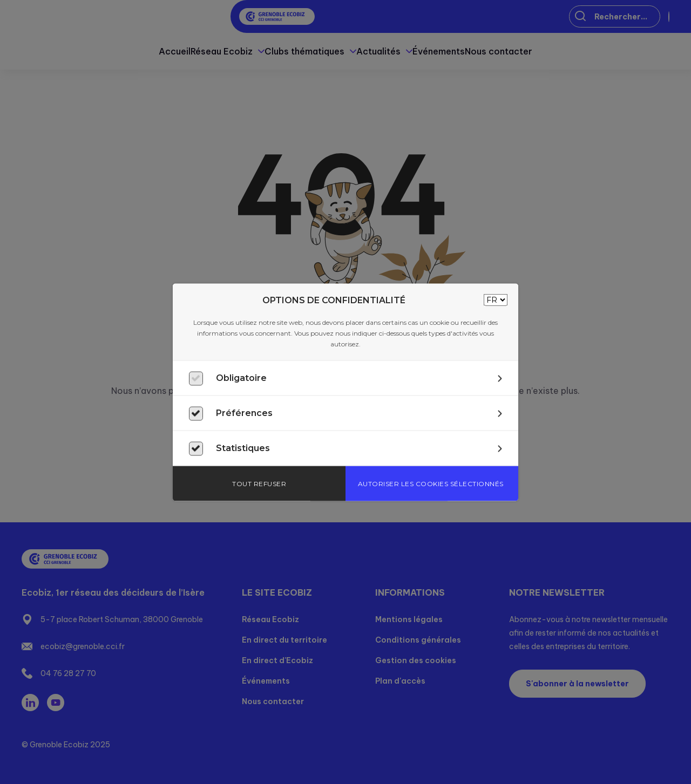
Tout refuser (259, 483)
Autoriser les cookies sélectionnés (431, 483)
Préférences (244, 413)
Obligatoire (241, 377)
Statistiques (243, 448)
